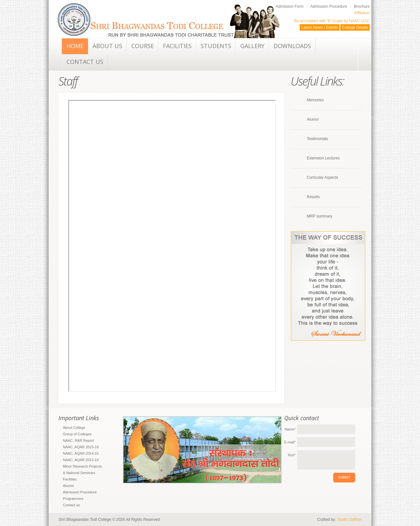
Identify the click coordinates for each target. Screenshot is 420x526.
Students (216, 46)
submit (344, 477)
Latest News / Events (320, 27)
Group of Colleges (77, 434)
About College (74, 428)
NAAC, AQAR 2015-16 (81, 447)
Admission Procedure (329, 6)
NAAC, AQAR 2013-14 (81, 460)
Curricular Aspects (322, 177)
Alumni (313, 119)
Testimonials (317, 139)
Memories (315, 100)
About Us (107, 46)
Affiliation (362, 13)
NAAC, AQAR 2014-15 (81, 453)
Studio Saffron (349, 520)
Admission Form (290, 6)
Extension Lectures (323, 158)
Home (75, 46)
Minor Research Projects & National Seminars (82, 470)
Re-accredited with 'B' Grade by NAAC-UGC (332, 21)
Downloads (292, 46)
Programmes (73, 499)
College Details (355, 27)
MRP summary (320, 216)
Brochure (362, 6)
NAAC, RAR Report (78, 440)
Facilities (177, 46)
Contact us (85, 62)
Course (143, 46)
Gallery (252, 46)
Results (313, 197)
